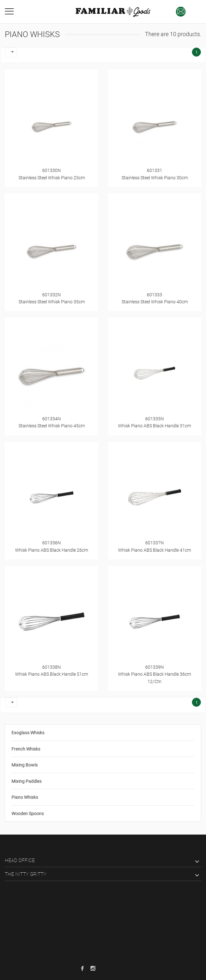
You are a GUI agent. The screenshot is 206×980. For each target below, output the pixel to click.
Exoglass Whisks (28, 733)
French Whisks (26, 749)
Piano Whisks (25, 797)
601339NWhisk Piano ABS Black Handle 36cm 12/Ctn (154, 674)
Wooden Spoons (28, 813)
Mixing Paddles (27, 781)
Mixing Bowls (25, 765)
